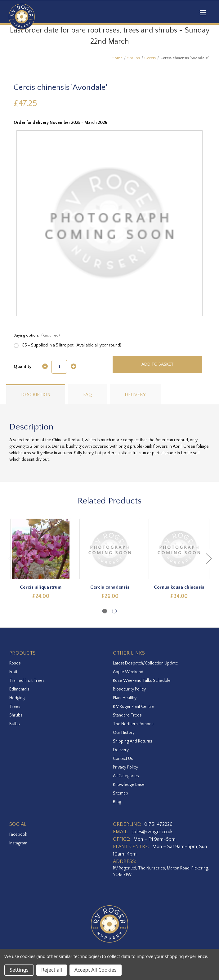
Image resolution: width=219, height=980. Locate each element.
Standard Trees (127, 715)
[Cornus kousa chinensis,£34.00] (179, 549)
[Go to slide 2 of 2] (114, 611)
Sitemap (121, 793)
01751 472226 (158, 824)
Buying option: (37, 335)
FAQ (87, 395)
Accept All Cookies (96, 970)
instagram (18, 843)
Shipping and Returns (133, 741)
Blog (117, 802)
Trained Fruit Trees (27, 681)
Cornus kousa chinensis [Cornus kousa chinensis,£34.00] (179, 587)
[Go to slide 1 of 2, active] (105, 611)
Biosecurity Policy (129, 689)
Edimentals (19, 689)
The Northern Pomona (133, 724)
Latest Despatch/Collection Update (145, 663)
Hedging (17, 698)
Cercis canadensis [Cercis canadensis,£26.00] (110, 587)
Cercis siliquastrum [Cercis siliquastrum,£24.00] (41, 587)
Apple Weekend (128, 672)
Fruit (13, 672)
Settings (19, 970)
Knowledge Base (129, 785)
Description (36, 395)
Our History (124, 733)
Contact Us (123, 759)
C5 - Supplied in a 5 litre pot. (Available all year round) (72, 345)
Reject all (52, 970)
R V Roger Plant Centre (133, 707)
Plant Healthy (125, 698)
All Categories (126, 776)
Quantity (23, 366)
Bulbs (15, 724)
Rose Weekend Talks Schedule (142, 681)
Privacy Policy (125, 767)
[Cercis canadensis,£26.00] (110, 549)
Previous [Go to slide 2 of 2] (11, 558)
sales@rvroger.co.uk (152, 832)
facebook (18, 834)
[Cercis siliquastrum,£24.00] (41, 549)
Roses (15, 663)
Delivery (135, 395)
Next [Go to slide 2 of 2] (208, 558)
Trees (15, 707)
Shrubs (16, 715)
